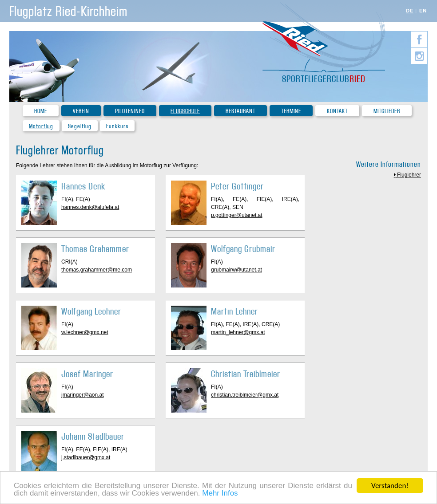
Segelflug (80, 126)
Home (41, 111)
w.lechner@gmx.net (85, 332)
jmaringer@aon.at (83, 395)
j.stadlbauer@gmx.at (86, 457)
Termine (291, 111)
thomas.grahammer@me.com (97, 270)
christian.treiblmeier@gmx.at (245, 395)
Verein (81, 111)
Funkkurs (117, 126)
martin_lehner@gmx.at (238, 332)
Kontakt (337, 111)
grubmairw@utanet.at (236, 270)
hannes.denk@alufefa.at (90, 207)
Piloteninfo (130, 111)
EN (423, 11)
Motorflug (41, 126)
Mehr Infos (220, 494)
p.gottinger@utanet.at (237, 215)
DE (410, 11)
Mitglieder (387, 111)
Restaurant (240, 111)
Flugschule (185, 111)
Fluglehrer (409, 175)
